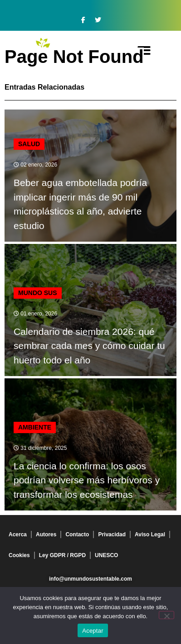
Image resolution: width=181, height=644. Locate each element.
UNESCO (106, 555)
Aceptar (93, 631)
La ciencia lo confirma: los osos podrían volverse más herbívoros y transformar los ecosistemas (87, 480)
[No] (166, 615)
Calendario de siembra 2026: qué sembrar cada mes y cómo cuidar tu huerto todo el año (89, 346)
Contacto (77, 534)
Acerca (18, 534)
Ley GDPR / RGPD (62, 555)
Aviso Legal (150, 534)
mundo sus (38, 293)
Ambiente (35, 427)
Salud (29, 144)
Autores (46, 534)
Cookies (19, 555)
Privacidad (112, 534)
